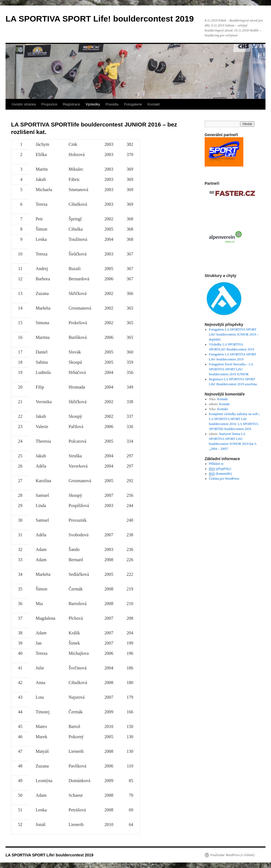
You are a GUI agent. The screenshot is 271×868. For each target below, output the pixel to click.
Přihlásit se (216, 464)
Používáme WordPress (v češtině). (233, 855)
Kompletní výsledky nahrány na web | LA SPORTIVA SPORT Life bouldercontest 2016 (234, 419)
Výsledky (93, 104)
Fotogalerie (133, 104)
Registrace (71, 104)
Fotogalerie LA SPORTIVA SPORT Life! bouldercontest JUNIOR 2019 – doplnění (234, 334)
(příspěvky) (220, 469)
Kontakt (153, 104)
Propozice (49, 104)
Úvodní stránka (24, 104)
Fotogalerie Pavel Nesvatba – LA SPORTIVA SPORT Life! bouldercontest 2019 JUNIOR (231, 369)
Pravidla (112, 104)
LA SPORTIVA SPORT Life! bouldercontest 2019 (100, 19)
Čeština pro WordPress (224, 479)
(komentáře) (221, 474)
